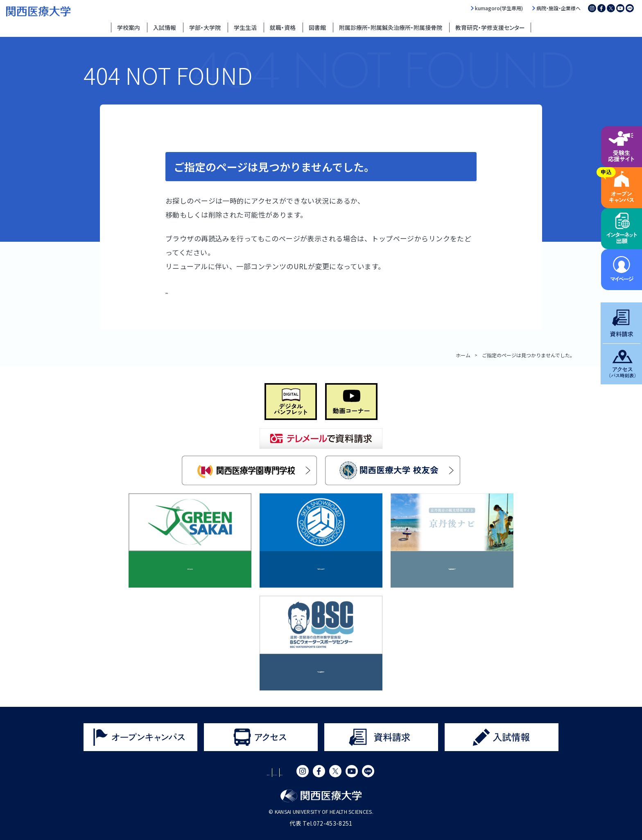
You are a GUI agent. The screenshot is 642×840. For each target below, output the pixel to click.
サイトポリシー (216, 773)
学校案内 (129, 27)
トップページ (187, 290)
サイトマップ (337, 773)
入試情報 (165, 27)
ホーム (463, 355)
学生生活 (245, 27)
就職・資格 (283, 27)
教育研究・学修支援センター (490, 27)
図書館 (317, 27)
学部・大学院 (205, 27)
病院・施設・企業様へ (558, 8)
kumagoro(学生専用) (499, 8)
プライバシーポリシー (278, 773)
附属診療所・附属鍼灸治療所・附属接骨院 (391, 27)
